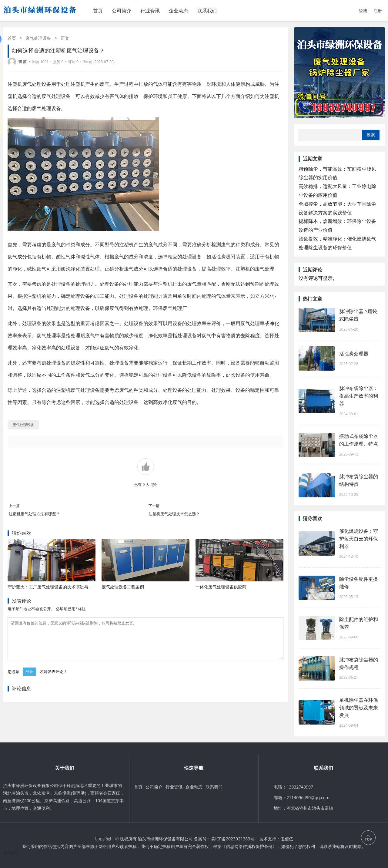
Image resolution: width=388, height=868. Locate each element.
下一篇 (154, 506)
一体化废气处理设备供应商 (221, 587)
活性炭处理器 (354, 354)
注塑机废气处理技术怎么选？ (174, 514)
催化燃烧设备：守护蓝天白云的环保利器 (359, 539)
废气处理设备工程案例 (123, 587)
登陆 (363, 10)
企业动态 (179, 11)
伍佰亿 (287, 839)
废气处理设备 (38, 38)
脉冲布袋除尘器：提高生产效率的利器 (359, 396)
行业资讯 (150, 11)
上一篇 (14, 506)
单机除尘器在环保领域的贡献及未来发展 (359, 708)
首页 (98, 11)
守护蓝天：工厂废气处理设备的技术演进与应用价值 (56, 587)
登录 (29, 679)
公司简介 (122, 11)
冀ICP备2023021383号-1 (235, 839)
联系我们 (207, 11)
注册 (378, 10)
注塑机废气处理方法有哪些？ (34, 514)
